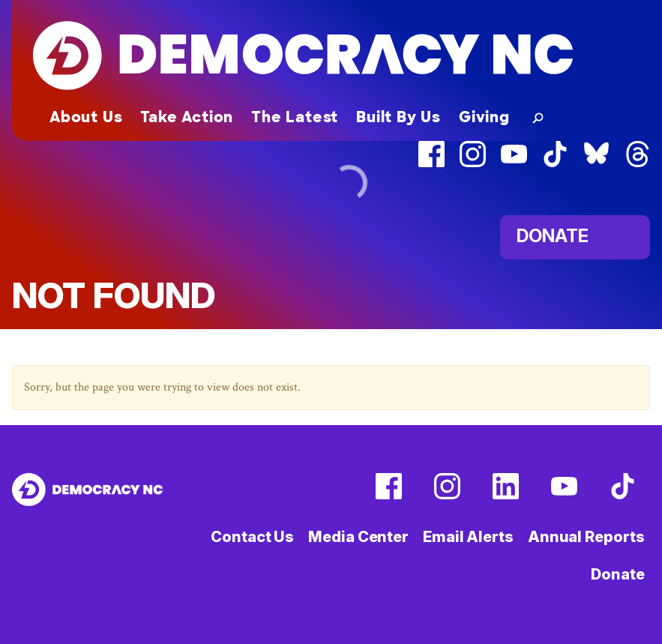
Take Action (187, 117)
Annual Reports (586, 537)
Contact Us (252, 537)
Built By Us (398, 117)
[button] (535, 117)
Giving (484, 117)
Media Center (358, 537)
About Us (86, 117)
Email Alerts (468, 537)
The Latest (295, 117)
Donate (617, 574)
